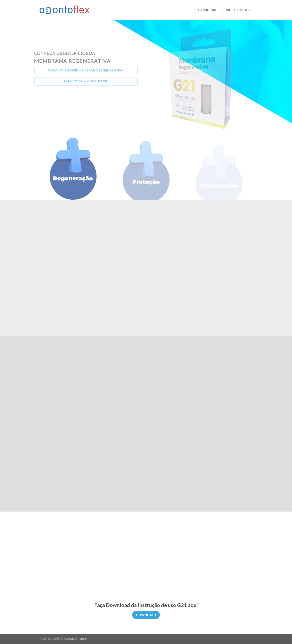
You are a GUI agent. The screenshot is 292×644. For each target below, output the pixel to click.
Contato (243, 10)
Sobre (225, 10)
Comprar (207, 10)
